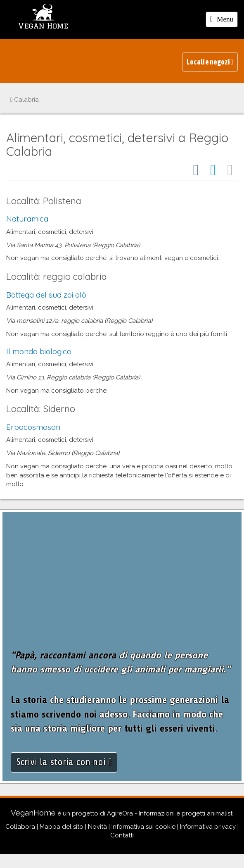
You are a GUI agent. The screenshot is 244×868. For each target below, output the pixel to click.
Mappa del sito (62, 827)
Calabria (25, 100)
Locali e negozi (210, 62)
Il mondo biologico (39, 351)
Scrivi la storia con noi (64, 762)
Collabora (20, 827)
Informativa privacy (208, 827)
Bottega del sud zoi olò (46, 295)
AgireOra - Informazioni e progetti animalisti (170, 813)
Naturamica (27, 219)
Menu (224, 21)
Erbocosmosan (33, 427)
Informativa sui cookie (143, 827)
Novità (97, 827)
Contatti (122, 835)
